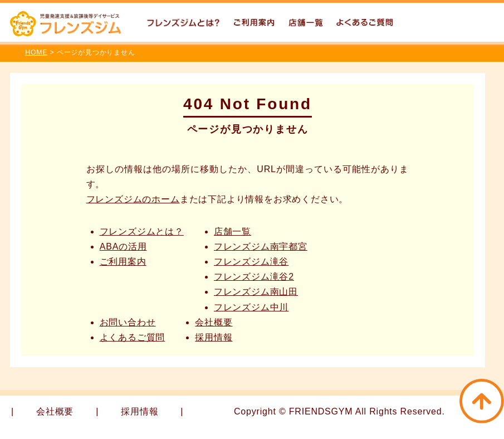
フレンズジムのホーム (133, 199)
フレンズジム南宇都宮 (261, 247)
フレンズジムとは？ (142, 231)
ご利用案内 (123, 262)
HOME (36, 52)
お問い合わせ (128, 322)
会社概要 (214, 322)
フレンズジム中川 (251, 307)
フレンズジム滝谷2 (254, 277)
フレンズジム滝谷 (251, 262)
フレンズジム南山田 (256, 292)
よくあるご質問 (133, 337)
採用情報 (214, 337)
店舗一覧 (233, 231)
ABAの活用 (123, 247)
